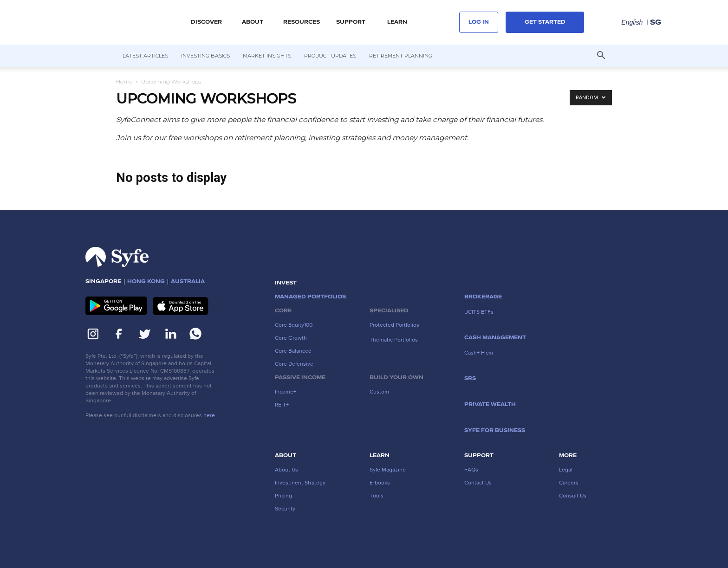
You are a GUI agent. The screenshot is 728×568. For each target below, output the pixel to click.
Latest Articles (145, 56)
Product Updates (330, 56)
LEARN (397, 22)
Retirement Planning (401, 56)
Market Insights (267, 56)
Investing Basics (205, 56)
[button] (601, 56)
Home (124, 81)
